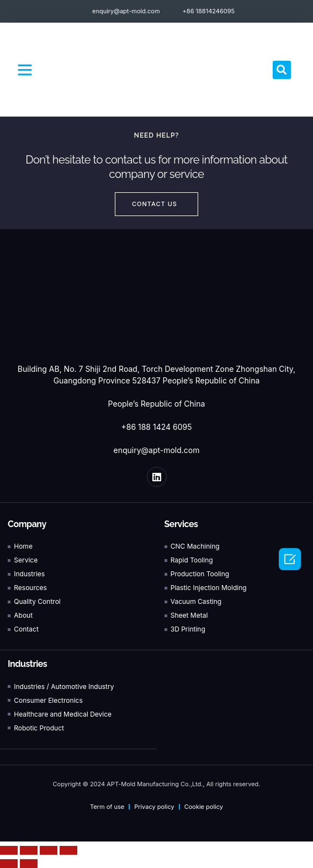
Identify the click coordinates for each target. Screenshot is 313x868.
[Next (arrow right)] (29, 864)
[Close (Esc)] (9, 850)
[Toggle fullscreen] (49, 850)
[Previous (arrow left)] (9, 864)
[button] (25, 70)
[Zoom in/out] (68, 850)
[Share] (29, 850)
